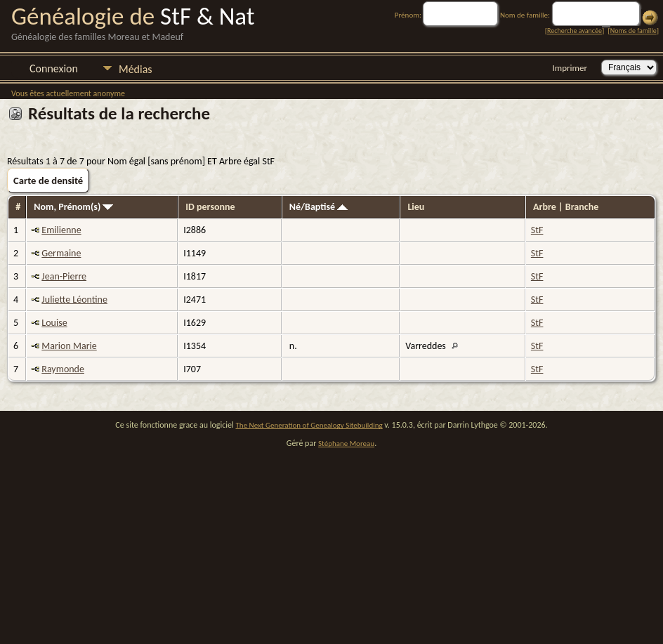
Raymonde (63, 369)
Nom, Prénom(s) (73, 207)
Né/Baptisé (319, 207)
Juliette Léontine (74, 300)
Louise (54, 323)
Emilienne (61, 230)
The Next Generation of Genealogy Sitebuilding (309, 425)
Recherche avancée (575, 31)
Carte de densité (48, 180)
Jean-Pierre (64, 276)
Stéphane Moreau (346, 443)
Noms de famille (634, 31)
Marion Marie (69, 346)
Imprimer (570, 68)
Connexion (54, 68)
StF (537, 230)
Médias (136, 69)
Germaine (61, 253)
